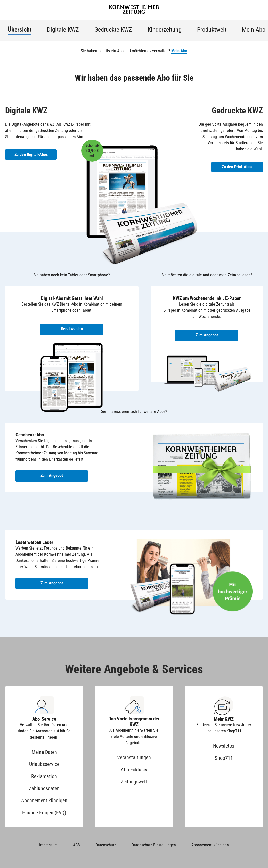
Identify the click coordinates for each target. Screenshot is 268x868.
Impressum (48, 845)
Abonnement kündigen (44, 800)
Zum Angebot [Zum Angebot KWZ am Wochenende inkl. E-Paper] (207, 335)
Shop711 (224, 758)
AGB (76, 845)
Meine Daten (44, 752)
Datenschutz (106, 845)
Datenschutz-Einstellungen (154, 845)
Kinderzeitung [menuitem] (165, 30)
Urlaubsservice (44, 764)
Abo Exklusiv (134, 770)
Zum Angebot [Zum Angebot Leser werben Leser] (52, 583)
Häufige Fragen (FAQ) (44, 813)
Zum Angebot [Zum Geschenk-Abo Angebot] (52, 475)
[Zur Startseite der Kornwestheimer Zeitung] (134, 10)
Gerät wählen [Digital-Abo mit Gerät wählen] (72, 329)
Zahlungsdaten (44, 788)
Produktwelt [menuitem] (212, 30)
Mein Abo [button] (179, 51)
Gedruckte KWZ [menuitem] (113, 30)
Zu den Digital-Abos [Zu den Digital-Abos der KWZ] (31, 154)
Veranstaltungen (134, 757)
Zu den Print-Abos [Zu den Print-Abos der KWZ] (237, 167)
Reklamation (44, 776)
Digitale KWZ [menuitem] (63, 30)
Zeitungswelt (134, 782)
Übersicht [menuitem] (20, 30)
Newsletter (224, 746)
